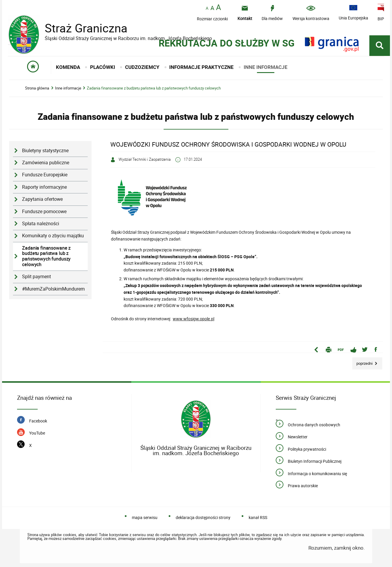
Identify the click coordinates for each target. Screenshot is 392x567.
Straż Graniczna (82, 28)
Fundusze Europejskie (45, 175)
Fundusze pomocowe (44, 212)
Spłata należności (41, 224)
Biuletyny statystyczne (45, 151)
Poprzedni (363, 362)
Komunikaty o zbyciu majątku (53, 236)
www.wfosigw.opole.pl (193, 319)
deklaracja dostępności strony (203, 517)
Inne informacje (68, 88)
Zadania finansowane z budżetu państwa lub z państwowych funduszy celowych (154, 88)
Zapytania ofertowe (42, 199)
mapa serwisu (145, 517)
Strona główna (37, 88)
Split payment (36, 277)
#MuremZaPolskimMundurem (53, 289)
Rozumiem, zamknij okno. (337, 548)
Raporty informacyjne (44, 187)
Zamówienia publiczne (46, 163)
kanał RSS (258, 517)
